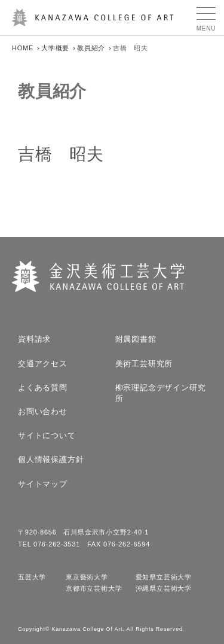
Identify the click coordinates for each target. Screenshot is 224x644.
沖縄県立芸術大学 (164, 589)
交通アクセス (43, 364)
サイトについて (47, 435)
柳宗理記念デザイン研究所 (161, 393)
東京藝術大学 (87, 577)
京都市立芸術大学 (94, 589)
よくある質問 (43, 388)
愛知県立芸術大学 (164, 577)
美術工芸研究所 (144, 364)
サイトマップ (43, 484)
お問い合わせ (43, 411)
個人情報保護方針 (51, 459)
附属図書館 (136, 339)
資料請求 (34, 339)
